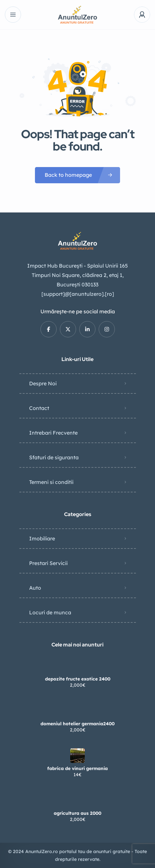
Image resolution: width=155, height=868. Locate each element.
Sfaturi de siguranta (54, 457)
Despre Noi (43, 383)
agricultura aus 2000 (77, 813)
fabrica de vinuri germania (77, 768)
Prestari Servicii (48, 563)
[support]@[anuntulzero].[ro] (78, 294)
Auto (35, 588)
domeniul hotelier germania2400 (77, 724)
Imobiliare (42, 538)
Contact (39, 408)
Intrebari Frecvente (53, 433)
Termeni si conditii (51, 482)
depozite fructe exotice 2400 (78, 679)
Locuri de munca (50, 612)
